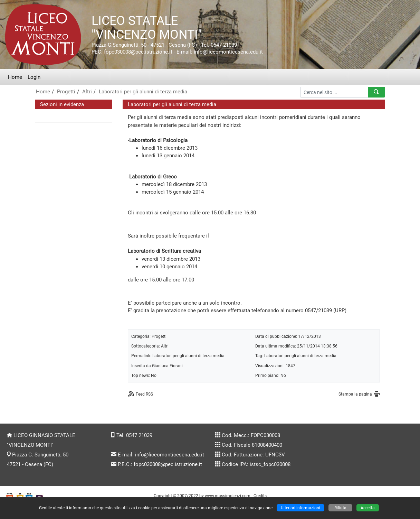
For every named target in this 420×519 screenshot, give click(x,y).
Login (34, 77)
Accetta (368, 508)
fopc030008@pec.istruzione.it (168, 464)
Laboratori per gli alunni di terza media (143, 92)
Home (15, 77)
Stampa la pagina (355, 394)
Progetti (66, 92)
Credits (260, 496)
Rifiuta (340, 508)
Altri (87, 92)
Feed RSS (144, 394)
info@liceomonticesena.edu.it (170, 455)
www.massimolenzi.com (228, 496)
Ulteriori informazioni (300, 508)
